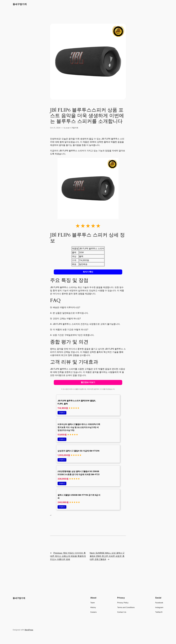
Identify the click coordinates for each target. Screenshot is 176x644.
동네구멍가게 (20, 4)
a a (68, 128)
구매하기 (62, 413)
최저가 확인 (88, 272)
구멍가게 (75, 128)
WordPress (29, 630)
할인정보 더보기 (88, 382)
